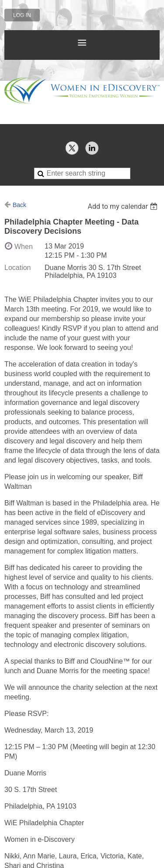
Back (19, 205)
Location (18, 268)
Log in (22, 15)
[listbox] (124, 206)
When (24, 247)
